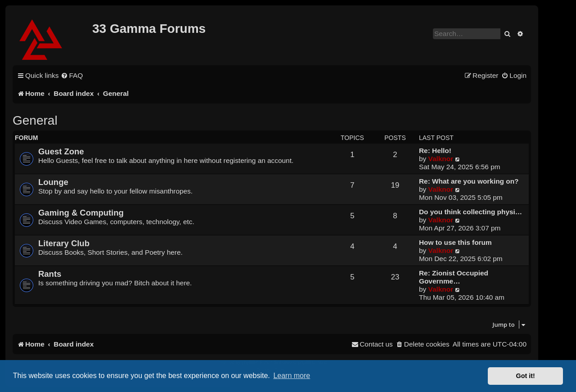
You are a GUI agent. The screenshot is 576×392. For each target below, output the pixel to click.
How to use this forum (455, 242)
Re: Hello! (435, 151)
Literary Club (64, 243)
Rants (50, 274)
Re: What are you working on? (469, 181)
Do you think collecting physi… (470, 212)
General (35, 120)
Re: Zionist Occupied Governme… (454, 277)
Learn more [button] (292, 376)
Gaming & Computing (81, 213)
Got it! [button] (526, 376)
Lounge (53, 182)
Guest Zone (61, 151)
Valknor (441, 159)
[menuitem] (72, 76)
